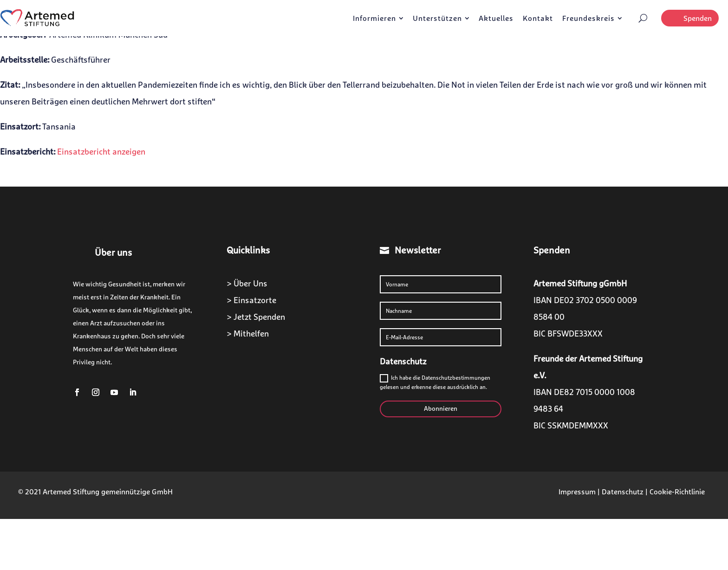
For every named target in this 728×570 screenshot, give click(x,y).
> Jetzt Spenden (256, 317)
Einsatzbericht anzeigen (101, 152)
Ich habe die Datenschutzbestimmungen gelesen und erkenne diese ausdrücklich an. (435, 382)
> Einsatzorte (251, 300)
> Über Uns (247, 283)
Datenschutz (623, 492)
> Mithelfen (248, 334)
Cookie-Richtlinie (677, 492)
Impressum (577, 492)
